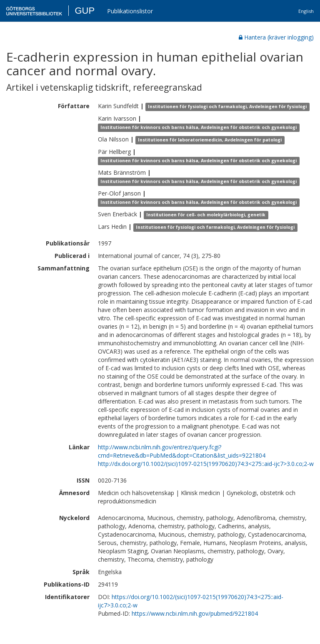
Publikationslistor (130, 11)
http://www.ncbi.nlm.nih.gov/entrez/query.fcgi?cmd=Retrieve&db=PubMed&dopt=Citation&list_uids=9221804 (182, 451)
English (306, 11)
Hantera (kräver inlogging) (276, 37)
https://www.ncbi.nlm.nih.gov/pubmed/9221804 (195, 613)
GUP (85, 11)
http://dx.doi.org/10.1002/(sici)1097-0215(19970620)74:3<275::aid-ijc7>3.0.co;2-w (206, 464)
